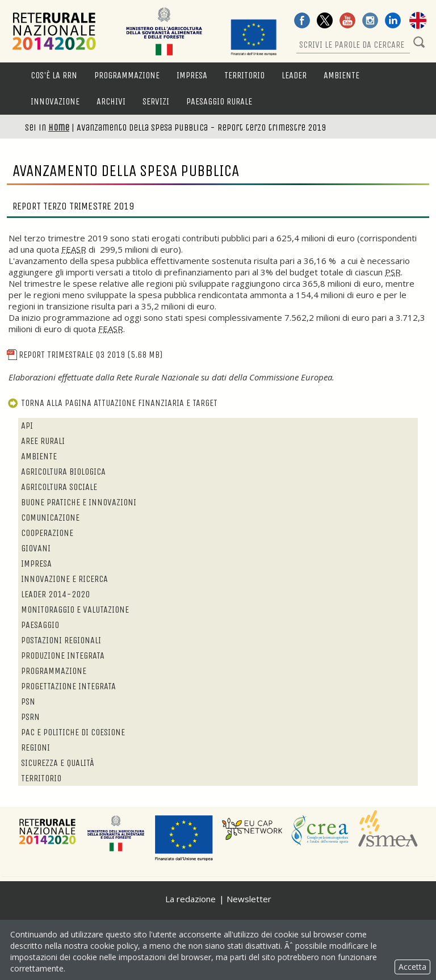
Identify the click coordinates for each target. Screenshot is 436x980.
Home (59, 127)
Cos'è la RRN (54, 75)
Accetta (412, 967)
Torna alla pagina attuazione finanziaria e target (112, 403)
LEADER (294, 75)
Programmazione (127, 75)
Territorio (244, 75)
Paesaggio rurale (219, 101)
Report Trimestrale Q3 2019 (85, 355)
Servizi (156, 101)
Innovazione (55, 101)
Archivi (111, 101)
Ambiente (341, 75)
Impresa (192, 75)
